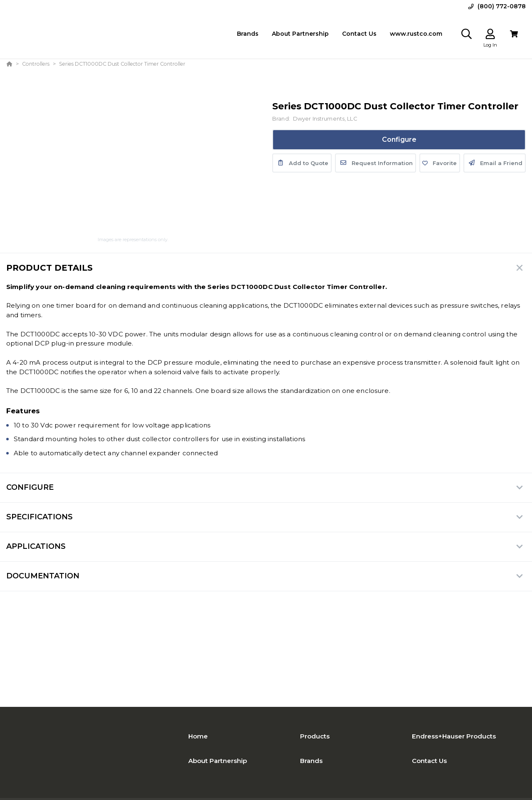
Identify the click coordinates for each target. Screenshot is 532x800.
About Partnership (218, 761)
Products (315, 736)
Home (198, 736)
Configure (399, 140)
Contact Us (429, 761)
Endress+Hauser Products (454, 736)
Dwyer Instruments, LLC (325, 119)
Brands (311, 761)
